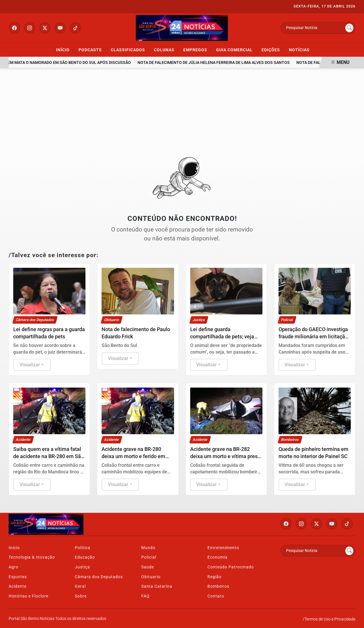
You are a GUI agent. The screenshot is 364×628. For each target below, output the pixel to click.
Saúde (148, 567)
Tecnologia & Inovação (32, 557)
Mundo (148, 548)
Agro (14, 567)
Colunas (166, 50)
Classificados (130, 50)
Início (65, 50)
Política (83, 548)
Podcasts (93, 50)
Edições (273, 50)
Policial (149, 557)
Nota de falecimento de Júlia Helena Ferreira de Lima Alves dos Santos (219, 63)
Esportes (18, 577)
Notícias (299, 50)
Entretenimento (223, 548)
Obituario (151, 577)
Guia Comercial (237, 50)
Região (215, 577)
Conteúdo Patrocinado (231, 567)
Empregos (198, 50)
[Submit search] (349, 28)
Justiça (82, 567)
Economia (218, 557)
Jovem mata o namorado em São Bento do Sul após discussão (71, 63)
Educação (85, 557)
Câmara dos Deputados (99, 577)
